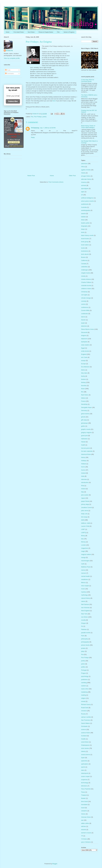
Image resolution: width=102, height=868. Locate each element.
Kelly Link (84, 514)
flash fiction (85, 395)
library (83, 536)
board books (85, 239)
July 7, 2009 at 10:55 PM (48, 128)
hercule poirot (85, 448)
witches (84, 826)
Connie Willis (85, 310)
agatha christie (86, 170)
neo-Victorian (85, 608)
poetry (45, 117)
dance (83, 317)
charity (83, 276)
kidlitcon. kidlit (86, 523)
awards (83, 214)
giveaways (85, 423)
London (84, 545)
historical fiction (86, 454)
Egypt (83, 348)
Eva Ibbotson (85, 367)
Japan (83, 498)
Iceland (83, 473)
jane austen (85, 495)
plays (83, 651)
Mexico (83, 583)
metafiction (85, 579)
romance (84, 711)
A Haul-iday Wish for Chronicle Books (88, 81)
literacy (83, 542)
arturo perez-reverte (87, 201)
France (83, 401)
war (82, 820)
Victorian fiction (86, 817)
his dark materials (87, 451)
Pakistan (84, 629)
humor (83, 470)
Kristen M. (9, 51)
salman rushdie (86, 717)
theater (83, 798)
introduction (85, 482)
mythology (84, 595)
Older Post (72, 176)
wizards (84, 830)
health (83, 445)
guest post (84, 436)
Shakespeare (85, 745)
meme (83, 570)
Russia (83, 714)
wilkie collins (85, 823)
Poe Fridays (38, 117)
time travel (84, 801)
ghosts (83, 417)
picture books (85, 645)
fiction (83, 389)
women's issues (86, 833)
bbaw (83, 220)
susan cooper (85, 776)
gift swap (84, 420)
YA (82, 836)
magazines (85, 548)
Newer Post (31, 176)
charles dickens (86, 279)
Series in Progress (69, 32)
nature (83, 601)
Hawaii (83, 442)
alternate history (86, 179)
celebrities (84, 267)
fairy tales (84, 373)
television (84, 786)
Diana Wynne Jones (88, 329)
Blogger (55, 864)
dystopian (84, 342)
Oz (82, 626)
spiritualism (85, 764)
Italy (82, 492)
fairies (83, 370)
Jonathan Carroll (86, 507)
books (83, 248)
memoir (84, 573)
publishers (84, 680)
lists (82, 539)
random (84, 686)
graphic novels (86, 429)
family (83, 376)
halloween (84, 439)
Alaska (83, 173)
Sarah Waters (85, 723)
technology (85, 783)
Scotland (84, 736)
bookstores (85, 251)
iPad (83, 486)
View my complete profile (12, 58)
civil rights (84, 295)
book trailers (85, 245)
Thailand (84, 795)
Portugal (84, 670)
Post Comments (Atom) (56, 182)
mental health (85, 576)
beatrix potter (85, 223)
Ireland (83, 489)
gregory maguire (86, 432)
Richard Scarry (86, 704)
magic (83, 551)
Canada (84, 264)
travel (83, 808)
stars (83, 770)
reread (83, 701)
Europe (83, 364)
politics (83, 667)
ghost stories (85, 414)
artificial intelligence (87, 198)
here (54, 101)
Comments (9, 74)
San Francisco (86, 720)
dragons (84, 335)
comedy (84, 301)
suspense (84, 780)
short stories (85, 748)
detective (84, 326)
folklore (83, 398)
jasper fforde (85, 501)
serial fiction (85, 742)
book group (85, 242)
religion (83, 698)
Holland (84, 464)
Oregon (84, 623)
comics (83, 304)
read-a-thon (85, 689)
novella (83, 620)
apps (83, 192)
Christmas (84, 292)
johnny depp (85, 504)
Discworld (84, 332)
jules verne (85, 511)
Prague (83, 673)
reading (84, 695)
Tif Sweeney (35, 128)
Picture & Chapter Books (46, 32)
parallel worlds (86, 633)
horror (83, 467)
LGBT (83, 529)
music (83, 589)
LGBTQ (84, 533)
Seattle (83, 739)
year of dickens (86, 842)
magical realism (86, 554)
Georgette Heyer (86, 407)
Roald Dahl (85, 708)
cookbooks (85, 314)
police (83, 664)
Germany (84, 410)
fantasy (83, 382)
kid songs (84, 517)
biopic (83, 229)
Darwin (83, 320)
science (84, 729)
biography (84, 226)
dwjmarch (84, 339)
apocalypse (85, 188)
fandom (84, 379)
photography (85, 642)
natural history (86, 598)
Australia (84, 207)
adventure (84, 164)
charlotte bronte (86, 285)
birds (83, 232)
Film (58, 32)
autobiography (86, 210)
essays (83, 361)
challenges (85, 270)
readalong (84, 692)
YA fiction (84, 839)
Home (8, 32)
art (82, 195)
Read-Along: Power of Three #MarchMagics (88, 127)
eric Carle (84, 357)
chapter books (86, 273)
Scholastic (84, 726)
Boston (83, 257)
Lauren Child (85, 526)
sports (83, 767)
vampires (84, 811)
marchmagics (85, 561)
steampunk (85, 773)
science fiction (86, 733)
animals (84, 185)
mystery (84, 592)
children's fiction (86, 289)
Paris (83, 636)
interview (84, 479)
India (83, 476)
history (83, 457)
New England (85, 611)
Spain (83, 758)
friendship (84, 404)
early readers (85, 345)
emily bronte (85, 351)
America (84, 182)
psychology (85, 676)
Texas (83, 792)
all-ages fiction (86, 176)
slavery (83, 751)
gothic (83, 426)
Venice (83, 814)
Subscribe (13, 101)
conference (85, 307)
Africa (83, 167)
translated (84, 805)
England (84, 354)
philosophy (85, 639)
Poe (32, 117)
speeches (84, 761)
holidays (84, 461)
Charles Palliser (86, 282)
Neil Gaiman (85, 604)
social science (86, 755)
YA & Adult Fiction (19, 32)
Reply (33, 137)
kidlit (83, 520)
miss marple (85, 586)
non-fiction (84, 617)
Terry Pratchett (86, 789)
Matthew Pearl (86, 567)
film (82, 392)
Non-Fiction (31, 32)
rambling (84, 683)
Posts (8, 70)
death (83, 323)
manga (83, 557)
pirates (83, 648)
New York (84, 614)
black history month (87, 235)
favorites (84, 386)
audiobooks (85, 204)
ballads (83, 217)
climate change (86, 298)
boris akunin (85, 254)
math (83, 564)
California (84, 260)
